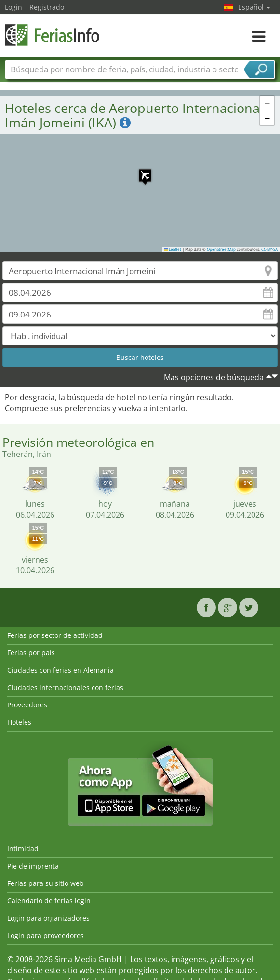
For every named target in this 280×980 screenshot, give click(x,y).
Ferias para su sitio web (46, 883)
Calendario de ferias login (49, 901)
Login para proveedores (46, 935)
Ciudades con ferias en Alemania (60, 670)
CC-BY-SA (269, 249)
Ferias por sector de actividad (55, 635)
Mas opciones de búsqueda (214, 377)
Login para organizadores (48, 918)
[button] (140, 171)
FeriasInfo (53, 35)
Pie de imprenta (33, 866)
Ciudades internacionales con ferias (65, 687)
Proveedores (27, 705)
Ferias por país (31, 653)
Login (13, 7)
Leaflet (173, 249)
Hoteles (19, 722)
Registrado (47, 7)
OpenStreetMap (221, 249)
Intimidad (23, 849)
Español (254, 7)
